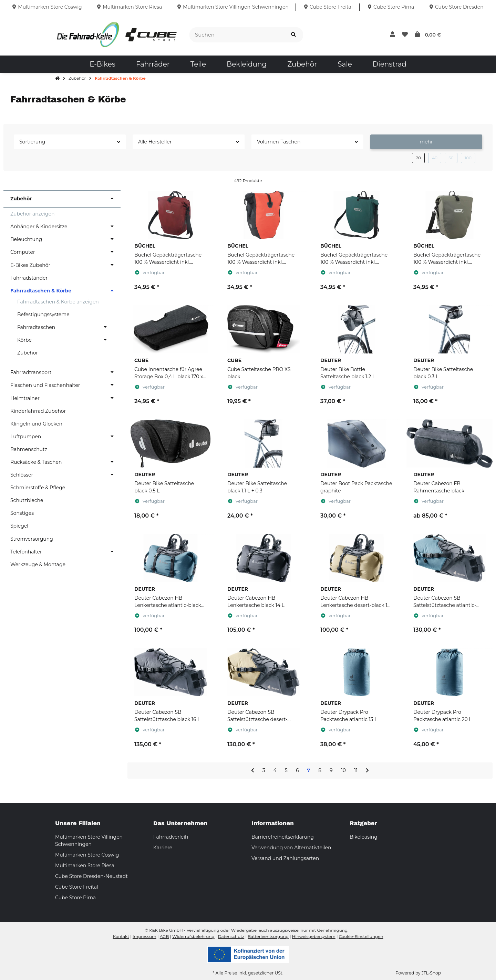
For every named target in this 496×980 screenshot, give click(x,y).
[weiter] (367, 771)
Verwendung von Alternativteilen (291, 848)
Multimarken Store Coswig (87, 855)
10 (343, 770)
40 (435, 158)
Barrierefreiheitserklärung (283, 837)
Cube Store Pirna (75, 898)
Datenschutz (231, 936)
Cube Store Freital (77, 887)
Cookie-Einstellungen (361, 936)
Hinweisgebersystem (314, 936)
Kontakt (121, 936)
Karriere (163, 848)
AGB (164, 936)
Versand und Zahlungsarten (285, 858)
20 (418, 158)
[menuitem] (102, 64)
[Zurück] (253, 771)
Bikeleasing (364, 837)
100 (468, 158)
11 (356, 770)
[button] (392, 35)
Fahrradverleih (171, 837)
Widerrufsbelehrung (193, 936)
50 (451, 158)
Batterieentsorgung (268, 936)
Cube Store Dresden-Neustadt (91, 876)
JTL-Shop (431, 973)
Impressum (144, 936)
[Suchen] (237, 35)
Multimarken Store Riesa (85, 866)
